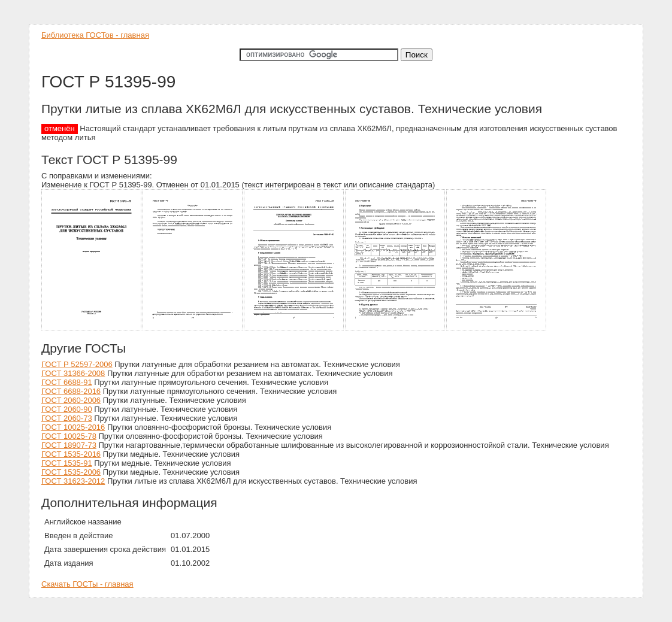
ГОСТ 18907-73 (69, 445)
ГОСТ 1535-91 (67, 463)
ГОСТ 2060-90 (67, 409)
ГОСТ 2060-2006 (71, 400)
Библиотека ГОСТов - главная (95, 35)
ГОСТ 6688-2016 (71, 391)
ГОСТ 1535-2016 (71, 454)
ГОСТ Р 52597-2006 (77, 364)
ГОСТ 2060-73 (67, 418)
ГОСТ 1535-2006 (71, 472)
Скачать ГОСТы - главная (87, 584)
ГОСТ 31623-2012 (73, 481)
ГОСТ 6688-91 (67, 382)
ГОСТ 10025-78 (69, 436)
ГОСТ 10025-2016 (73, 427)
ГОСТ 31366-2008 (73, 373)
